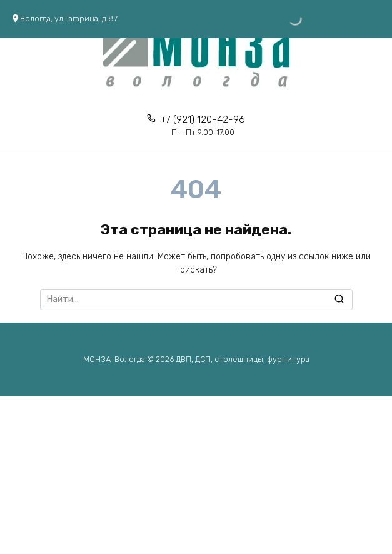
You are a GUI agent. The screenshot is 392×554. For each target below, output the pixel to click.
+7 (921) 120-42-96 (203, 125)
